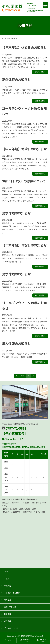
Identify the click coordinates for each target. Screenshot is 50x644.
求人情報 (7, 621)
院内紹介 (7, 600)
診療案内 (7, 586)
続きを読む (40, 72)
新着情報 (7, 614)
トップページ (6, 38)
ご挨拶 (7, 579)
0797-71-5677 (33, 6)
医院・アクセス (10, 607)
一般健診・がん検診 (12, 593)
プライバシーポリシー (13, 628)
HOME (6, 572)
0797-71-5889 (11, 10)
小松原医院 (25, 636)
